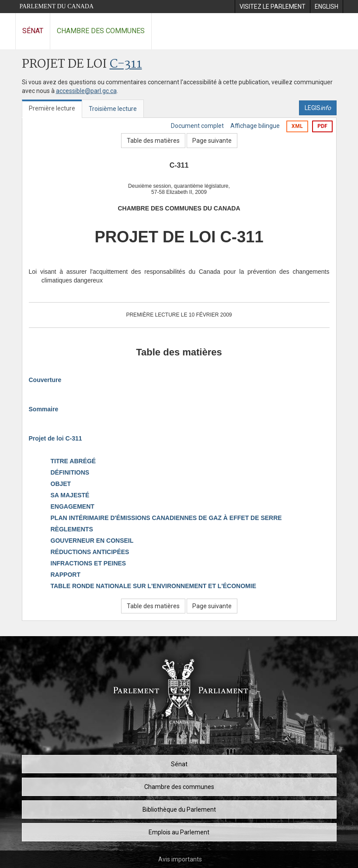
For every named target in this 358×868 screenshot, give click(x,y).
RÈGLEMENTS (72, 529)
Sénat (33, 31)
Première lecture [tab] (52, 108)
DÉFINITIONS (70, 472)
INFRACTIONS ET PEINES (89, 563)
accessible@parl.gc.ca (86, 91)
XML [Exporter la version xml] (297, 126)
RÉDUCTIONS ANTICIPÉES (90, 552)
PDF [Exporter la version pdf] (322, 126)
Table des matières (153, 141)
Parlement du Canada (57, 6)
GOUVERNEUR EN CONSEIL (92, 541)
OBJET (61, 484)
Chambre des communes (101, 31)
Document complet (197, 126)
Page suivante (212, 141)
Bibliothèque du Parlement (179, 809)
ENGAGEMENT (73, 506)
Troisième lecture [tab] (113, 109)
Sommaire (44, 409)
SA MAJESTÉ (70, 495)
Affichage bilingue (255, 126)
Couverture (45, 380)
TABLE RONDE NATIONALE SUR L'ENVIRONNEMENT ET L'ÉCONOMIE (153, 586)
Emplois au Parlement (179, 832)
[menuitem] (272, 7)
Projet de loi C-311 (56, 438)
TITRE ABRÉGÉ (73, 461)
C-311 (126, 64)
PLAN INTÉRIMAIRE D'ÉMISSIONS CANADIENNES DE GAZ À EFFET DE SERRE (166, 518)
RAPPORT (66, 575)
